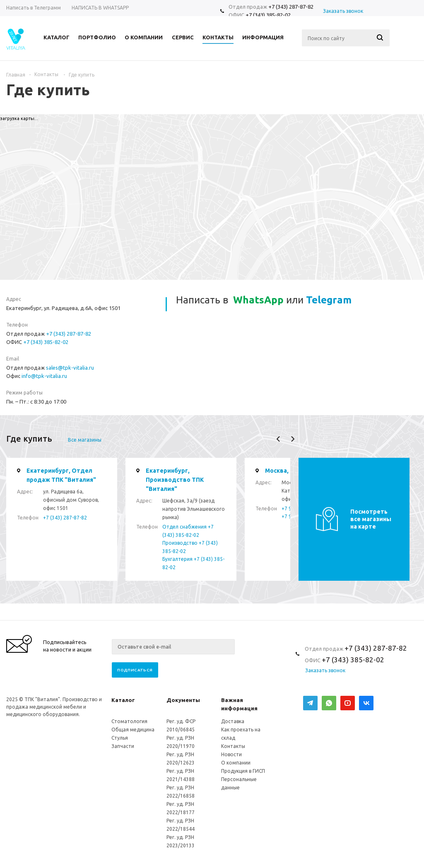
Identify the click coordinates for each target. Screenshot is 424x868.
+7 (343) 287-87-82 (291, 7)
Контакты (233, 746)
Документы (183, 700)
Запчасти (123, 746)
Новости (231, 754)
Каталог (123, 700)
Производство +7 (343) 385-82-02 (190, 547)
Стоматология (129, 721)
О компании (236, 763)
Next (293, 439)
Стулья (120, 738)
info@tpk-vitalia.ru (44, 376)
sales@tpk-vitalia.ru (70, 368)
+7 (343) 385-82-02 (268, 15)
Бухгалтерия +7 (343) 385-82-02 (193, 563)
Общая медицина (133, 730)
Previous (278, 439)
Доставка (233, 721)
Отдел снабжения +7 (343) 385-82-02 (188, 531)
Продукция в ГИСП (243, 771)
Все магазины (85, 440)
